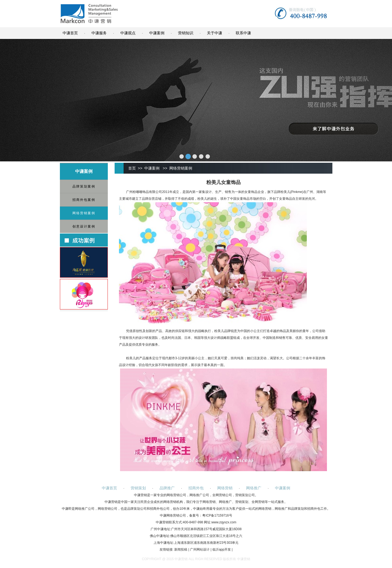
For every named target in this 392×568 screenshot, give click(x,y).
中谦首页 (70, 33)
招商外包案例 (84, 200)
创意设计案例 (84, 226)
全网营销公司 (222, 495)
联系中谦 (243, 33)
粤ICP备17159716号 (217, 515)
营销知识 (186, 33)
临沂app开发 (222, 549)
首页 (132, 168)
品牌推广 (167, 488)
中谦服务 (99, 33)
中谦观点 (128, 33)
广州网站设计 (200, 549)
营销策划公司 (245, 495)
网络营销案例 (84, 213)
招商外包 (196, 488)
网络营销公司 (176, 495)
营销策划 (138, 488)
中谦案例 (157, 33)
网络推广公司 (199, 495)
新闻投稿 (181, 549)
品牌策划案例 (84, 186)
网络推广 (254, 488)
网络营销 (225, 488)
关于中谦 (215, 33)
